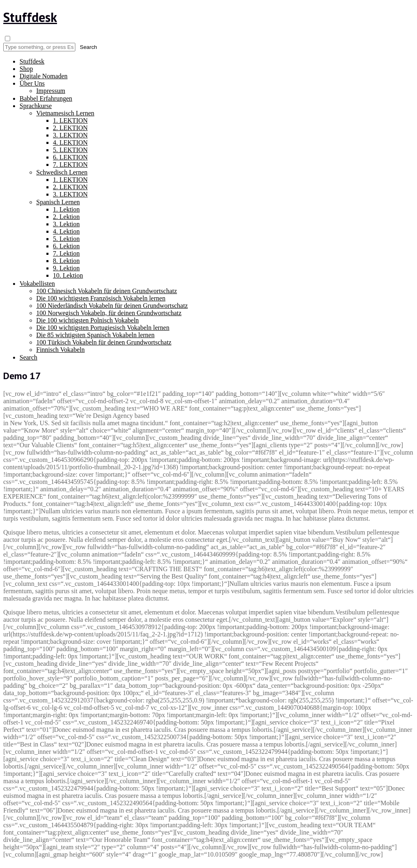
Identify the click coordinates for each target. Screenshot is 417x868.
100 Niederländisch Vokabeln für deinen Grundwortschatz (112, 306)
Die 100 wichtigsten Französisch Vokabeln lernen (101, 298)
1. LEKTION (70, 120)
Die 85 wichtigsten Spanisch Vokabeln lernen (95, 335)
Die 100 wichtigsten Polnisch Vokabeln (88, 320)
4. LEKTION (70, 142)
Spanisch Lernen (58, 202)
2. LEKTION (70, 128)
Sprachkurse (36, 106)
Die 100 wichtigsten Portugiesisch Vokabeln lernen (103, 328)
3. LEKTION (70, 135)
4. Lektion (66, 231)
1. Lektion (66, 209)
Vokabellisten (37, 284)
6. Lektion (66, 246)
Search (29, 357)
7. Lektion (66, 253)
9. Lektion (66, 268)
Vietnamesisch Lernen (65, 113)
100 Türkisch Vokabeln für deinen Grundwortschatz (104, 342)
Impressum (51, 91)
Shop (26, 69)
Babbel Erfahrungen (46, 98)
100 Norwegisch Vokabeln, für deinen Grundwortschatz (109, 313)
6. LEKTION (70, 157)
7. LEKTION (70, 165)
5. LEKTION (70, 150)
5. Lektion (66, 239)
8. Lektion (66, 261)
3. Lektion (66, 224)
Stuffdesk (30, 17)
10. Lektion (68, 275)
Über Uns (32, 83)
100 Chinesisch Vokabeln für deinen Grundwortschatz (107, 291)
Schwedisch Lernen (62, 172)
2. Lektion (66, 217)
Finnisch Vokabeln (60, 350)
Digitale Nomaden (44, 76)
